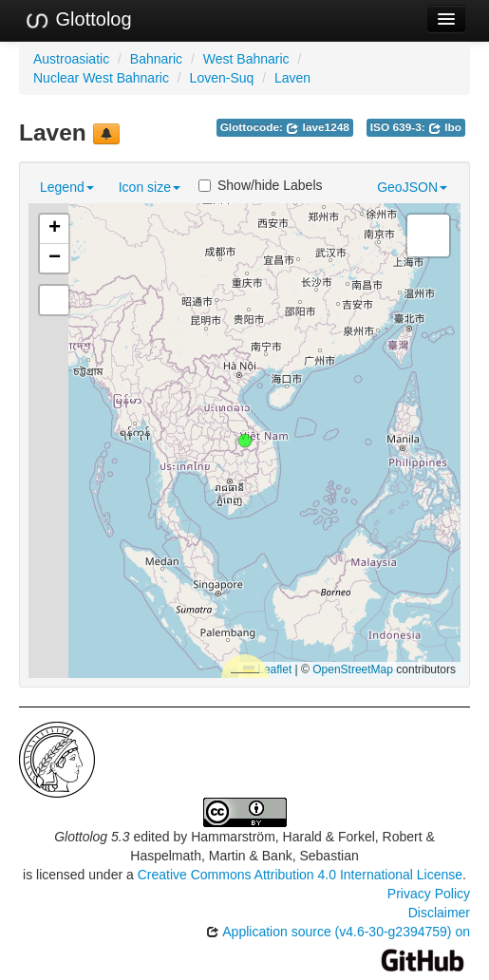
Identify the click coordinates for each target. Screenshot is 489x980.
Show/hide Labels (261, 185)
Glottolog (78, 20)
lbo (445, 127)
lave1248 (318, 127)
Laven (292, 78)
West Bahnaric (246, 59)
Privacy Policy (429, 894)
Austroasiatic (71, 59)
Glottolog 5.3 (92, 837)
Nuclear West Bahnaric (101, 78)
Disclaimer (439, 913)
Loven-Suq (222, 78)
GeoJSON (412, 187)
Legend (67, 187)
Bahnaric (156, 59)
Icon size (150, 187)
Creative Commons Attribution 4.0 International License (300, 875)
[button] (245, 441)
